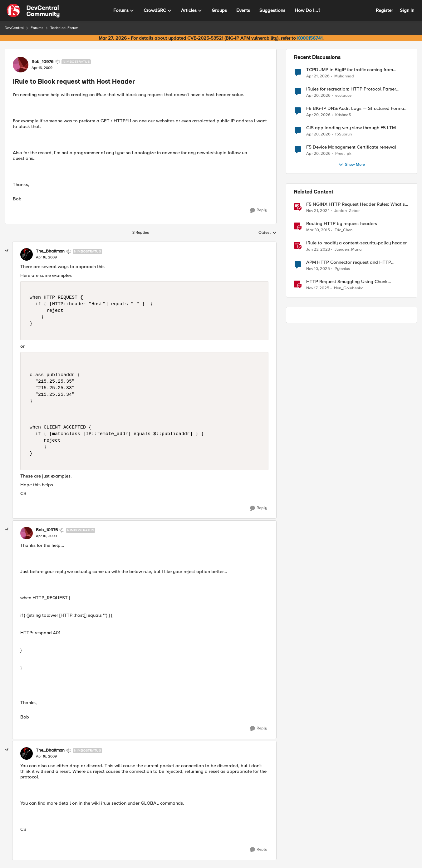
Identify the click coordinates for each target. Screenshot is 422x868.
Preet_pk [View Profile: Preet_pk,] (343, 154)
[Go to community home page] (33, 11)
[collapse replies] (7, 251)
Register (384, 10)
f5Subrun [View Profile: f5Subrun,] (343, 134)
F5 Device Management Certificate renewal (351, 147)
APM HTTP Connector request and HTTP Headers (349, 262)
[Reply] (259, 210)
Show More (352, 165)
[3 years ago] (318, 250)
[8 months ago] (318, 269)
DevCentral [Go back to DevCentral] (14, 28)
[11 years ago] (318, 230)
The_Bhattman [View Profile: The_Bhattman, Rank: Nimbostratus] (50, 251)
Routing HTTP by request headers (342, 224)
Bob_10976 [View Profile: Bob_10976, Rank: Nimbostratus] (42, 62)
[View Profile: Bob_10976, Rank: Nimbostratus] (21, 65)
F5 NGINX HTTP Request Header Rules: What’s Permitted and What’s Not (356, 204)
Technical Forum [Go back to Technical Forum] (64, 28)
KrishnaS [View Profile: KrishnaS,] (343, 115)
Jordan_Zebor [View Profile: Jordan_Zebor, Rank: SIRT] (347, 211)
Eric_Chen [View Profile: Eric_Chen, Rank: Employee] (343, 230)
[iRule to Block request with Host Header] (46, 257)
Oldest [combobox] (267, 233)
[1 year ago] (318, 211)
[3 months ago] (318, 76)
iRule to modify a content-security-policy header (356, 243)
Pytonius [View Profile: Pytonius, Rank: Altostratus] (342, 269)
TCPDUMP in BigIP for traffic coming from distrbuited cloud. (350, 70)
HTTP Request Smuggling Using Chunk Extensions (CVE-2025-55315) (347, 282)
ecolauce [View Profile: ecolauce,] (343, 96)
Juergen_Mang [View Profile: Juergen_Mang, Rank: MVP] (348, 250)
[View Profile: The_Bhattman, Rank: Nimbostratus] (27, 254)
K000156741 (310, 38)
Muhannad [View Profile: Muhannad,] (344, 76)
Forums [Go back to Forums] (37, 28)
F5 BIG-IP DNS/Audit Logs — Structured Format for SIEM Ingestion (356, 108)
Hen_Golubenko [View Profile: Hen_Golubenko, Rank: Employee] (349, 288)
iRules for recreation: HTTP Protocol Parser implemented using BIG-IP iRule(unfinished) (351, 89)
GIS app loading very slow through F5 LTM (351, 128)
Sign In (407, 10)
